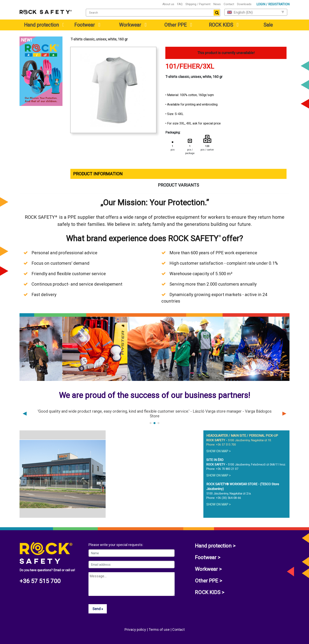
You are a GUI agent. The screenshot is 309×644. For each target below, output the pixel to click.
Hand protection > (215, 546)
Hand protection (41, 25)
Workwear (130, 25)
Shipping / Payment (198, 4)
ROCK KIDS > (210, 592)
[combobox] (153, 13)
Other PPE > (208, 581)
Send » (98, 609)
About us (168, 4)
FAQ (180, 4)
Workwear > (208, 569)
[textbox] (149, 13)
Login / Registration (273, 4)
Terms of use (160, 630)
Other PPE (175, 25)
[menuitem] (41, 25)
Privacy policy (136, 630)
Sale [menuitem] (268, 25)
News (217, 4)
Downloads (244, 4)
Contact (229, 4)
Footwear (85, 25)
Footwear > (208, 557)
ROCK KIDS (221, 25)
